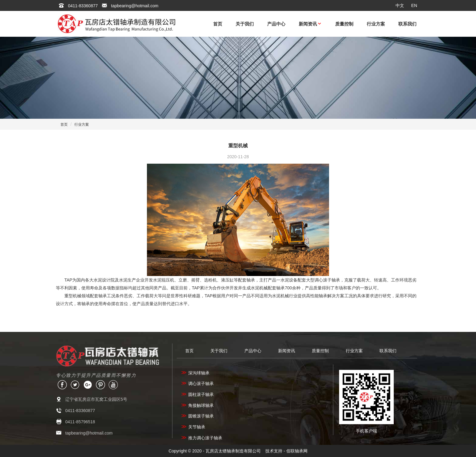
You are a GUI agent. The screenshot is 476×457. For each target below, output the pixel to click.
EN (414, 5)
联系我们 (407, 24)
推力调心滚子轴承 (202, 438)
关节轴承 (193, 427)
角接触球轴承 (197, 405)
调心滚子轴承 (197, 384)
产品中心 (276, 24)
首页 (218, 24)
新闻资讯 (308, 24)
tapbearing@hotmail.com (135, 6)
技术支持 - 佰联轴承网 (286, 451)
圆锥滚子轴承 (197, 416)
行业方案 (376, 24)
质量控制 (344, 24)
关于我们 (245, 24)
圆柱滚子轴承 (197, 394)
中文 (400, 5)
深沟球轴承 (195, 373)
